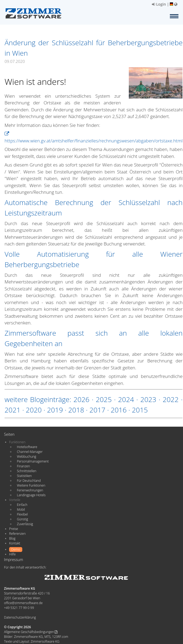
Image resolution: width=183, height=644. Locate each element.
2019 (55, 410)
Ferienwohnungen (30, 490)
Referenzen (17, 534)
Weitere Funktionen (31, 485)
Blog (12, 538)
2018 (76, 410)
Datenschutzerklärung (20, 617)
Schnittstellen (27, 471)
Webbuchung (27, 457)
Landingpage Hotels (31, 495)
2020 (34, 410)
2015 (140, 410)
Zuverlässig (25, 524)
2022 (171, 399)
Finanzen (23, 466)
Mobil (21, 509)
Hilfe (12, 554)
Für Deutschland (29, 481)
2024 (126, 399)
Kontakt (15, 543)
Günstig (22, 519)
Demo (16, 549)
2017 (97, 410)
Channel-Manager (30, 452)
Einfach (22, 505)
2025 (104, 399)
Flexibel (22, 514)
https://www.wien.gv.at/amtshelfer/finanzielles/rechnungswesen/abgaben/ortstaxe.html (94, 138)
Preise (14, 529)
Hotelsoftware (27, 447)
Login (159, 4)
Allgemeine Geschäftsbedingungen (31, 632)
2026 (81, 399)
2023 (148, 399)
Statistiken (24, 476)
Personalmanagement (33, 461)
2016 (118, 410)
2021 (12, 410)
